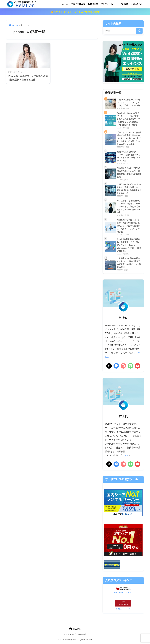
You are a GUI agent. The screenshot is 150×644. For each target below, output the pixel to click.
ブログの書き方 (78, 4)
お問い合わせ (137, 4)
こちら (125, 458)
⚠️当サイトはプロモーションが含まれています (75, 12)
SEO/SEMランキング (123, 594)
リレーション (33, 4)
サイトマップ (70, 636)
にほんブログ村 (123, 610)
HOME (75, 630)
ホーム (65, 4)
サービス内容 (122, 4)
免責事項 (82, 636)
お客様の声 (93, 4)
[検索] (139, 31)
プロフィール (107, 4)
